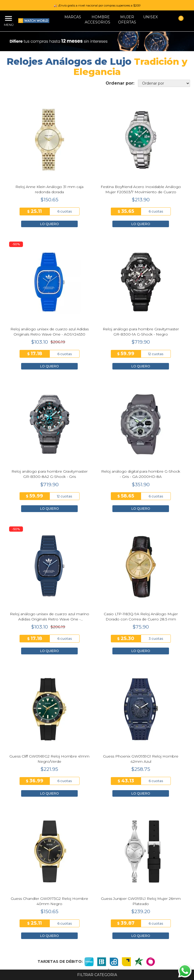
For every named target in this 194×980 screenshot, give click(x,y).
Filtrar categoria (97, 975)
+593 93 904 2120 (97, 938)
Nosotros (97, 848)
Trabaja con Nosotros (97, 864)
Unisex (150, 17)
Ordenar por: (120, 83)
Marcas (73, 17)
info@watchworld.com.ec (97, 943)
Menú (8, 25)
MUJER (127, 17)
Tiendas (97, 856)
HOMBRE (101, 17)
